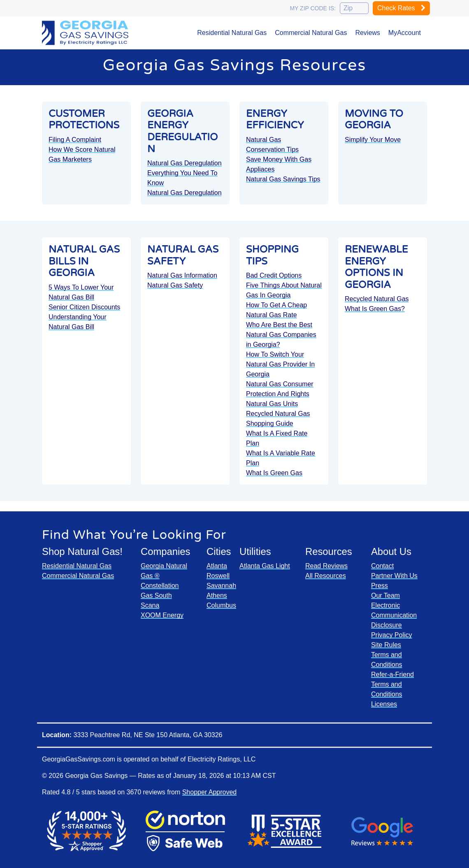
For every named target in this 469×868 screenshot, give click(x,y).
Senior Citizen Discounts (84, 307)
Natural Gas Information (182, 275)
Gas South (156, 595)
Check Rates (401, 8)
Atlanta (217, 566)
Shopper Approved (210, 792)
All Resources (326, 576)
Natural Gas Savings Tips (283, 179)
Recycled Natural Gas (278, 414)
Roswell (218, 576)
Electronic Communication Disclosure (394, 615)
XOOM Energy (162, 615)
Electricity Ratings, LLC (222, 759)
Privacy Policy (392, 635)
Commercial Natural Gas (311, 33)
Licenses (384, 704)
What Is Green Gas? (375, 309)
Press (380, 586)
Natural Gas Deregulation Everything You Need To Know (185, 173)
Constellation (160, 586)
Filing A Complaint (75, 140)
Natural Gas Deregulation (185, 193)
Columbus (221, 605)
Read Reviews (326, 566)
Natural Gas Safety (175, 285)
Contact (382, 566)
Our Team (385, 595)
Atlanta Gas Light (265, 566)
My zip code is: (313, 8)
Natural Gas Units (272, 404)
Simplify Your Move (373, 140)
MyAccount (405, 33)
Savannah (221, 586)
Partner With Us (394, 576)
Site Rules (386, 645)
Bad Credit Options (274, 275)
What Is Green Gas (274, 473)
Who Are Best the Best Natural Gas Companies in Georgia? (281, 335)
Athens (217, 595)
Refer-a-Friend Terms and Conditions (392, 684)
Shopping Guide (270, 424)
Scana (150, 605)
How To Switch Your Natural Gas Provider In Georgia (280, 364)
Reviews (367, 33)
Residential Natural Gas (232, 33)
